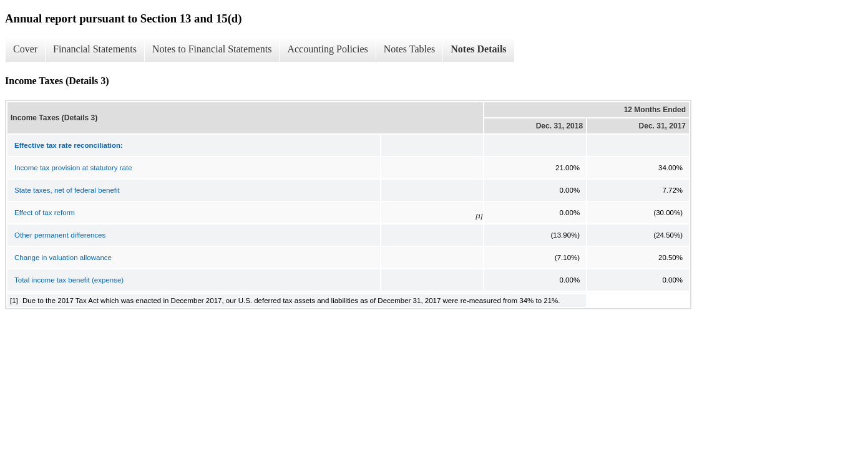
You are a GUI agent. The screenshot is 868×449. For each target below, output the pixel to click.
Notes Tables (410, 49)
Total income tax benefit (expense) (69, 280)
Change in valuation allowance (63, 258)
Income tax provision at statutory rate (73, 168)
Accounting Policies (327, 49)
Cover (25, 49)
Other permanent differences (60, 235)
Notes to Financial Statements (212, 49)
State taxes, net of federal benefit (67, 190)
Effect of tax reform (45, 213)
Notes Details (478, 49)
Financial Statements (95, 49)
